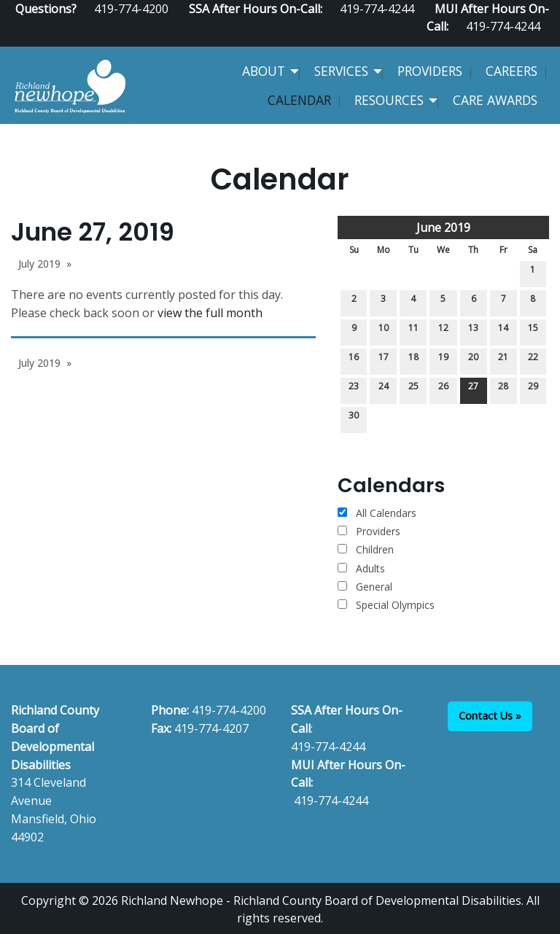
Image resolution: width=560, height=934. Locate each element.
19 (443, 360)
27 (473, 389)
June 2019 (443, 227)
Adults (361, 568)
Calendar (299, 100)
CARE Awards (495, 100)
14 (503, 331)
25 (413, 389)
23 (354, 389)
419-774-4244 (503, 26)
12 (443, 331)
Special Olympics (386, 605)
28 (503, 389)
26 (443, 389)
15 (533, 331)
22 (533, 360)
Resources (389, 100)
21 (503, 360)
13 (473, 331)
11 (413, 331)
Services (341, 71)
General (365, 587)
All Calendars (377, 513)
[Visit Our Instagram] (543, 41)
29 (533, 389)
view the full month (210, 313)
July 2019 (39, 264)
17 (384, 360)
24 (384, 389)
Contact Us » (490, 716)
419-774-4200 (229, 710)
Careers (512, 71)
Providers (430, 71)
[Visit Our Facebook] (497, 41)
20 (473, 360)
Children (366, 549)
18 (413, 360)
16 (354, 360)
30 (354, 418)
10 (384, 331)
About (264, 71)
